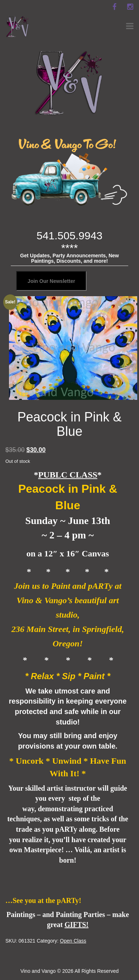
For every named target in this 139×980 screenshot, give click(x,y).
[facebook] (114, 7)
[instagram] (130, 7)
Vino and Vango (38, 971)
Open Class (73, 941)
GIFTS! (77, 925)
